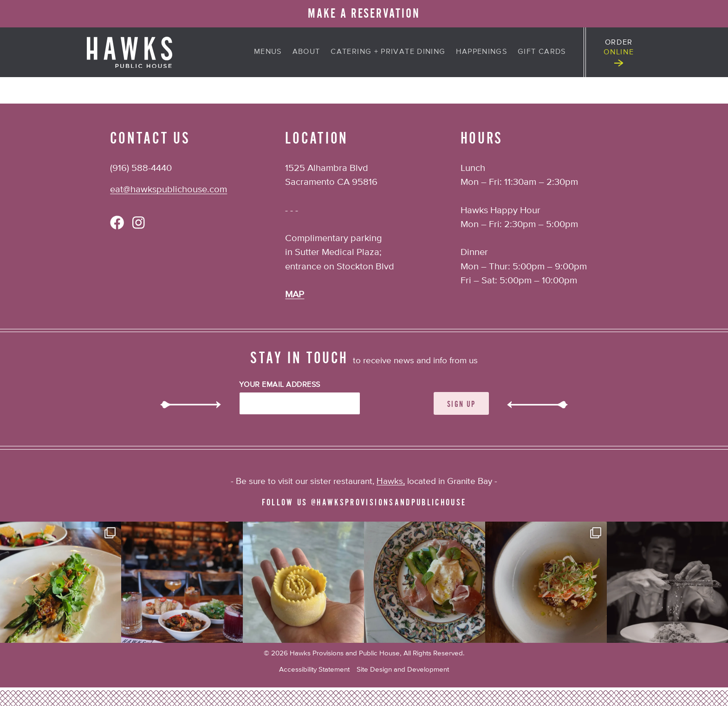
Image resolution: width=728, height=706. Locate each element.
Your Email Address (280, 385)
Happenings (481, 52)
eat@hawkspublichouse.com (169, 190)
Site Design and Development (403, 670)
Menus (268, 52)
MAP (295, 295)
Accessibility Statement (314, 670)
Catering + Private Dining (388, 52)
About (306, 52)
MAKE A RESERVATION (364, 13)
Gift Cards (542, 52)
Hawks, (391, 481)
